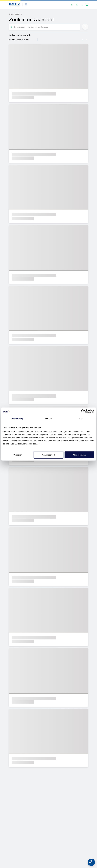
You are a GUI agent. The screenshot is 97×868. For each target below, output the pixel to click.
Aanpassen (49, 455)
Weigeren (18, 455)
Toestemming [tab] (17, 419)
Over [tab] (80, 419)
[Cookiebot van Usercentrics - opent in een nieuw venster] (83, 411)
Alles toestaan (79, 455)
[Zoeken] (72, 5)
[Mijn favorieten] (77, 5)
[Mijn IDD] (82, 5)
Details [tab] (49, 419)
